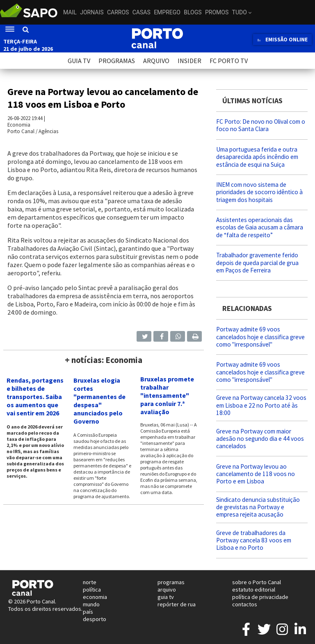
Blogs (193, 12)
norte (90, 582)
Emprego (167, 12)
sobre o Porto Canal (257, 582)
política (92, 590)
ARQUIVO (156, 61)
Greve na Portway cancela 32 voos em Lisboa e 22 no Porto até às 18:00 (261, 405)
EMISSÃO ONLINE (282, 40)
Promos (217, 12)
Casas (142, 12)
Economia (19, 125)
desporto (95, 619)
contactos (245, 604)
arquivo (167, 590)
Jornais (92, 12)
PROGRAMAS (117, 61)
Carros (118, 12)
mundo (91, 604)
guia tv (166, 597)
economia (95, 597)
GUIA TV (79, 61)
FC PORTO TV (229, 61)
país (88, 612)
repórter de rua (177, 604)
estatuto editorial (254, 590)
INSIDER (189, 61)
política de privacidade (260, 597)
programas (171, 582)
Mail (70, 12)
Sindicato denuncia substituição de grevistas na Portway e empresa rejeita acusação (258, 507)
